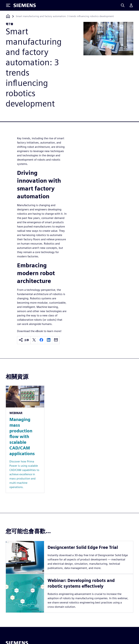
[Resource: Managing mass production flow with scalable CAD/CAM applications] (25, 439)
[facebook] (41, 340)
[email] (56, 340)
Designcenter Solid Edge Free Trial (83, 547)
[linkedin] (49, 340)
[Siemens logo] (25, 5)
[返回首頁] (8, 16)
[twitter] (34, 340)
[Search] (123, 5)
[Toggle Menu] (8, 5)
